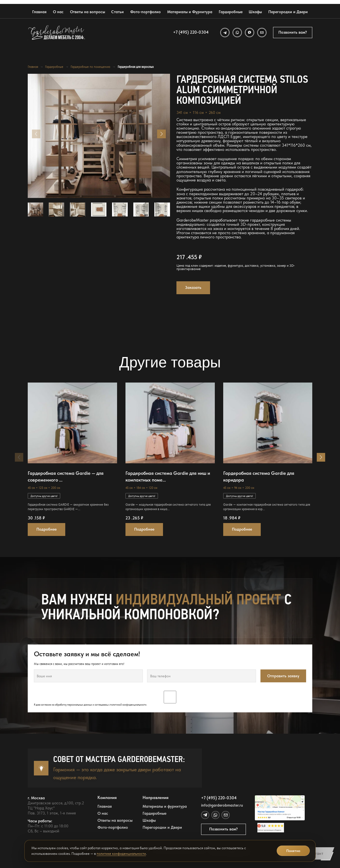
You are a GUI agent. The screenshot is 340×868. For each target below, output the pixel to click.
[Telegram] (225, 33)
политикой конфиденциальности (128, 705)
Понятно (293, 851)
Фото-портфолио (145, 12)
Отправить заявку (283, 676)
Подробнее (46, 529)
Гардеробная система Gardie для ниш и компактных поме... (168, 476)
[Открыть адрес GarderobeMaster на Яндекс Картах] (280, 808)
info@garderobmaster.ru (222, 805)
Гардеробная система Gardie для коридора (259, 476)
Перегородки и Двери (288, 12)
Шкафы (255, 12)
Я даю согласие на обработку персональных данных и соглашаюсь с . (170, 698)
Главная (39, 12)
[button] (161, 134)
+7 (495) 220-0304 (191, 32)
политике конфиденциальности (121, 854)
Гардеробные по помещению (90, 67)
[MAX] (250, 33)
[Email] (262, 33)
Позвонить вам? (293, 32)
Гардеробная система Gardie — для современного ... (66, 476)
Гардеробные (231, 12)
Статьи (117, 12)
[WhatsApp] (237, 33)
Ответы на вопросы (88, 12)
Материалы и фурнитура (165, 806)
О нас (58, 12)
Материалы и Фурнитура (190, 12)
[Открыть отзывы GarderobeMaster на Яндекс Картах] (280, 827)
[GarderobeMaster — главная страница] (57, 33)
